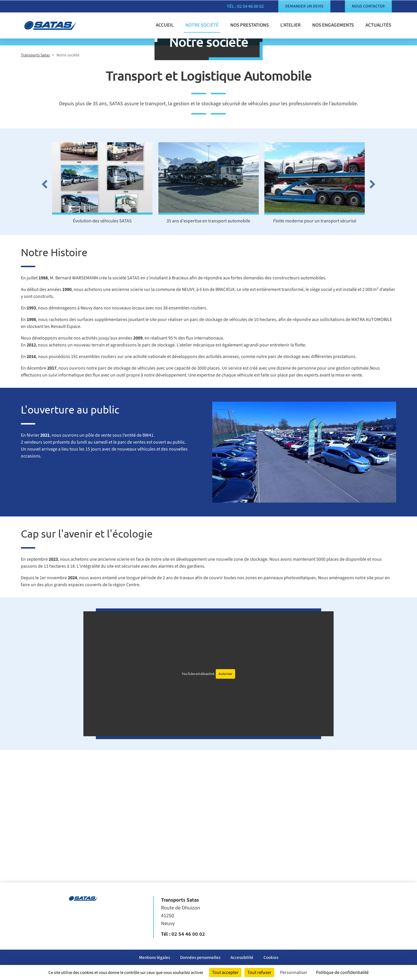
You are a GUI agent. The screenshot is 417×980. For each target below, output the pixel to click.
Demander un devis (304, 6)
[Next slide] (374, 285)
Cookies (271, 958)
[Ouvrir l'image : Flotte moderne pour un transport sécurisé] (315, 279)
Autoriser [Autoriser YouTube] (225, 775)
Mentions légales (154, 958)
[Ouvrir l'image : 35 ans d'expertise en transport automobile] (208, 279)
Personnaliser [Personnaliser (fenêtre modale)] (294, 972)
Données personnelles (200, 958)
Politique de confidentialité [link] (342, 972)
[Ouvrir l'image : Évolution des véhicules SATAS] (102, 279)
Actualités (378, 25)
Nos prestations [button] (249, 25)
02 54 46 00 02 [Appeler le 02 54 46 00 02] (188, 934)
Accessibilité (242, 958)
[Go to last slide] (43, 285)
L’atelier (290, 25)
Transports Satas (35, 156)
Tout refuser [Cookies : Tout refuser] (259, 972)
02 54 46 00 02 (250, 6)
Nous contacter (368, 6)
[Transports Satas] (55, 25)
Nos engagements (333, 25)
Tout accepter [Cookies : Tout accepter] (225, 972)
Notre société (202, 25)
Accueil (165, 25)
